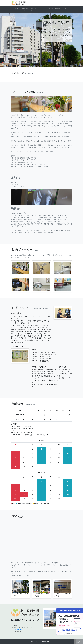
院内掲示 (58, 9)
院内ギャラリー (33, 10)
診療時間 (50, 9)
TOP (16, 9)
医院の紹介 (25, 10)
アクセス (67, 9)
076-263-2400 (18, 630)
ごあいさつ (41, 10)
